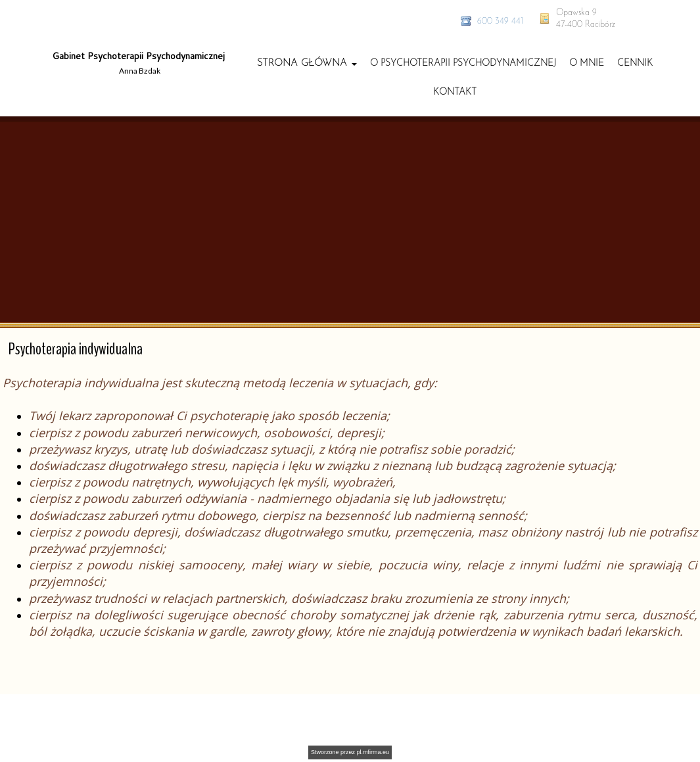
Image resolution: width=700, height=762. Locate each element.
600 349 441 (500, 21)
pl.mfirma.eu (373, 752)
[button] (307, 63)
